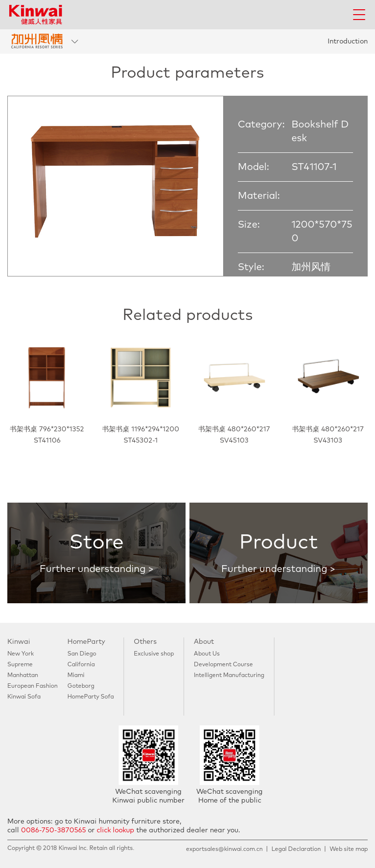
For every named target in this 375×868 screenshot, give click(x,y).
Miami (76, 676)
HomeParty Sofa (91, 697)
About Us (207, 654)
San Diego (82, 654)
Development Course (223, 665)
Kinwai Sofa (24, 697)
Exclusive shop (154, 654)
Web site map (349, 849)
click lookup (115, 830)
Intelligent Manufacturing (229, 676)
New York (21, 654)
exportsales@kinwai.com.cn (224, 849)
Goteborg (81, 686)
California (81, 665)
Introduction (348, 42)
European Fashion (32, 686)
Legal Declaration (296, 849)
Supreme (20, 665)
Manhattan (23, 676)
